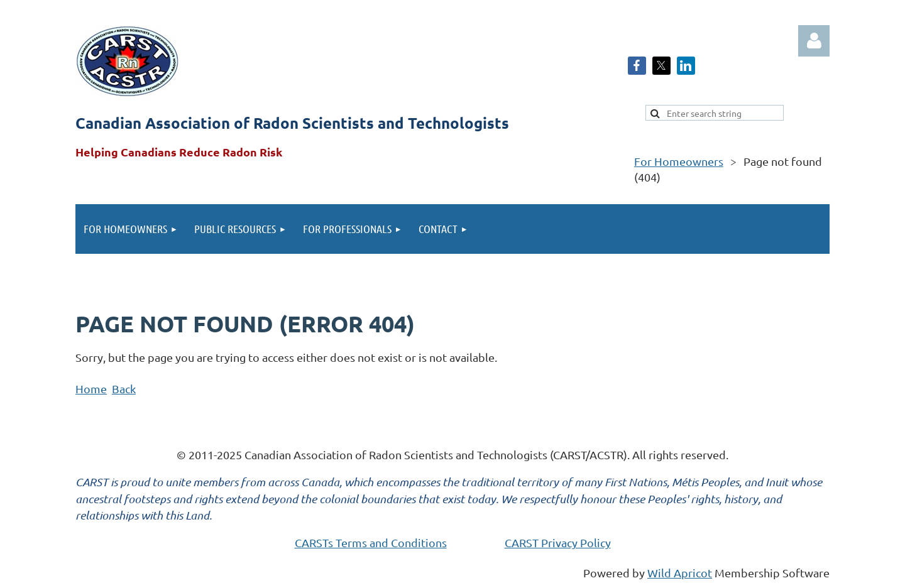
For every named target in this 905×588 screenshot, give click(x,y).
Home (91, 389)
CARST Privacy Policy (558, 542)
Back (124, 389)
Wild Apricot (680, 573)
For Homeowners (679, 161)
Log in (814, 41)
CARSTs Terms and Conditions (371, 542)
